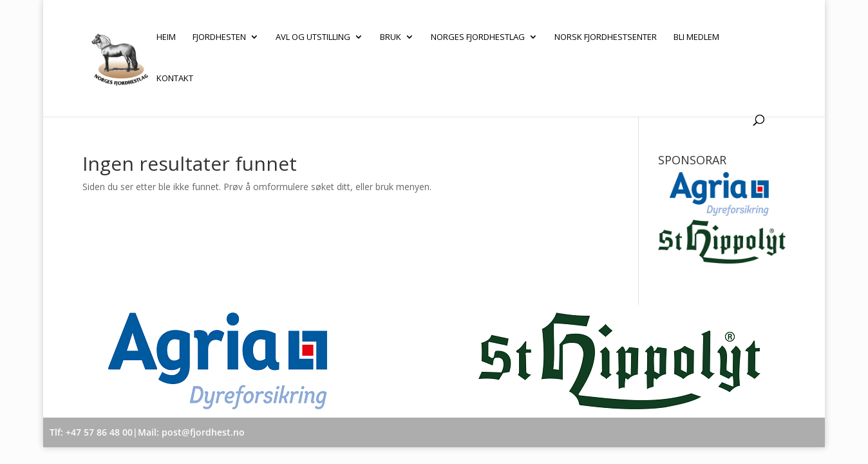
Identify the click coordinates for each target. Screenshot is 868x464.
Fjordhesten (219, 37)
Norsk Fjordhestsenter (606, 37)
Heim (166, 37)
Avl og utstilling (313, 37)
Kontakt (175, 79)
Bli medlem (696, 37)
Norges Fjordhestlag (478, 37)
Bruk (391, 37)
